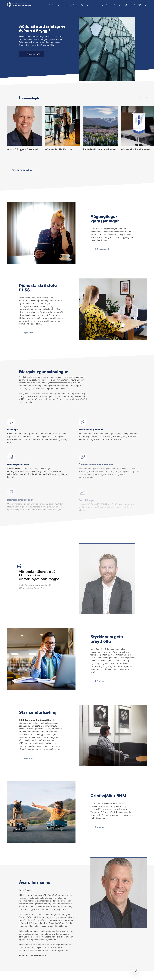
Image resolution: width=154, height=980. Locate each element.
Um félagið (117, 5)
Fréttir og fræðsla (103, 5)
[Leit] (145, 5)
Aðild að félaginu (55, 5)
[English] (140, 5)
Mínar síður (131, 5)
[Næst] (146, 98)
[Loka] (135, 971)
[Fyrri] (141, 98)
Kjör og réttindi (71, 5)
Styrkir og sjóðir (86, 5)
